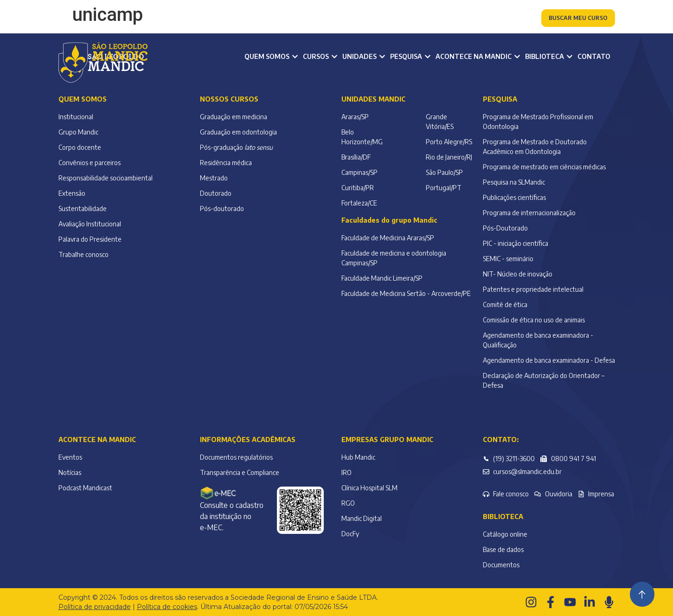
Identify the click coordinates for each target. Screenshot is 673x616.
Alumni (345, 19)
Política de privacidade (95, 607)
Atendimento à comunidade (477, 19)
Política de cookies (167, 607)
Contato (594, 56)
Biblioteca (503, 517)
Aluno (260, 19)
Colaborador (393, 19)
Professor (301, 19)
